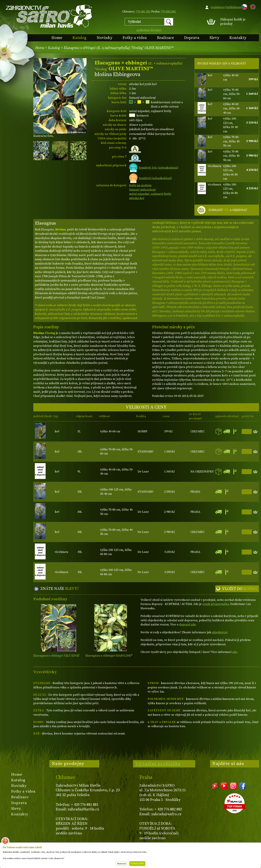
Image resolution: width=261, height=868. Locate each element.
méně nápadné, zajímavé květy (150, 194)
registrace (218, 7)
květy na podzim (140, 185)
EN (252, 6)
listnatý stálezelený (142, 190)
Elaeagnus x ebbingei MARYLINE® (109, 656)
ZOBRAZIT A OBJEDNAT (228, 210)
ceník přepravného (216, 604)
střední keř (137, 198)
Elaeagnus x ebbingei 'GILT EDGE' (57, 656)
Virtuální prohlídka (158, 764)
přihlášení (234, 7)
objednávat (219, 632)
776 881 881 (143, 12)
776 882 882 (168, 12)
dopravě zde (187, 625)
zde (235, 652)
